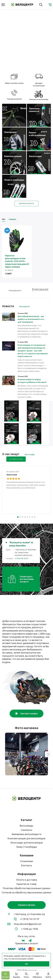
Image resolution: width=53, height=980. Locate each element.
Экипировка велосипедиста (26, 834)
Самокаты (26, 830)
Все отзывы (30, 454)
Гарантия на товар (26, 884)
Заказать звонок (27, 905)
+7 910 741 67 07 (21, 558)
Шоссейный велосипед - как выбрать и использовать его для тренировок (31, 319)
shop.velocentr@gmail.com (28, 924)
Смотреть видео (26, 714)
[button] (48, 754)
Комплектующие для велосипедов (26, 838)
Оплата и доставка (27, 880)
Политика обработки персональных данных (27, 888)
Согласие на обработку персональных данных (26, 892)
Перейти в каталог (27, 203)
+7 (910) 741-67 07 (30, 919)
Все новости (25, 307)
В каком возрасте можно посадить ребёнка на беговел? (32, 381)
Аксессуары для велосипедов (27, 843)
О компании (26, 861)
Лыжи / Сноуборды (26, 847)
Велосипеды (26, 826)
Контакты (27, 865)
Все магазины (36, 532)
